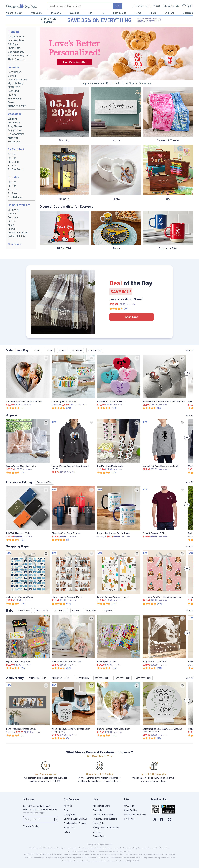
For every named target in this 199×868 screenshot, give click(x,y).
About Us (68, 806)
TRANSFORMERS (17, 106)
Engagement (15, 130)
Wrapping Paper (16, 40)
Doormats (13, 217)
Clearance (14, 244)
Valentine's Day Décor (20, 56)
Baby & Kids (120, 13)
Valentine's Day (14, 13)
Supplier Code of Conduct (75, 823)
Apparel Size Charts (102, 806)
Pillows (12, 229)
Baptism (76, 611)
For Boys (13, 193)
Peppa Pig (13, 91)
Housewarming (16, 134)
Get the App (129, 819)
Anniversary (14, 123)
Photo (153, 13)
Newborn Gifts (42, 611)
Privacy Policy (70, 815)
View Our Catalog (31, 826)
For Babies (14, 162)
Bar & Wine (14, 210)
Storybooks (107, 611)
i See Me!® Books (18, 80)
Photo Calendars (17, 59)
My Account (129, 806)
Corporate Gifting (45, 482)
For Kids (12, 166)
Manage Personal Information (106, 828)
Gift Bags (13, 44)
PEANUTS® (14, 87)
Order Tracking (131, 810)
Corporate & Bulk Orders (103, 815)
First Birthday (15, 197)
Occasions (37, 13)
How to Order (99, 823)
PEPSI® (12, 95)
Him (90, 13)
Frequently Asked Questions (105, 819)
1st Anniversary (82, 678)
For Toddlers (91, 611)
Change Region (99, 836)
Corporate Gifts (16, 37)
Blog (66, 810)
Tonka (11, 102)
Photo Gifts (14, 48)
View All (189, 350)
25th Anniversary (143, 678)
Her (103, 13)
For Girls (12, 190)
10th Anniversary (122, 678)
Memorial (56, 13)
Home (138, 13)
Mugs (11, 225)
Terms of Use (70, 828)
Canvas (12, 214)
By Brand (170, 13)
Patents (67, 832)
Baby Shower (15, 126)
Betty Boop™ (15, 72)
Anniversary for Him (61, 678)
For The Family (16, 169)
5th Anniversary (102, 678)
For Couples (77, 350)
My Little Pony (15, 83)
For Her (12, 154)
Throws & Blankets (18, 233)
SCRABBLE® (15, 99)
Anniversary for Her (37, 678)
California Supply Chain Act (76, 819)
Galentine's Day (95, 350)
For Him (12, 158)
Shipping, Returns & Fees (135, 815)
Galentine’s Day (16, 52)
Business (188, 13)
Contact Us (98, 810)
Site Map (97, 832)
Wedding (75, 13)
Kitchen (12, 221)
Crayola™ (13, 76)
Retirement (14, 142)
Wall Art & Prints (17, 236)
